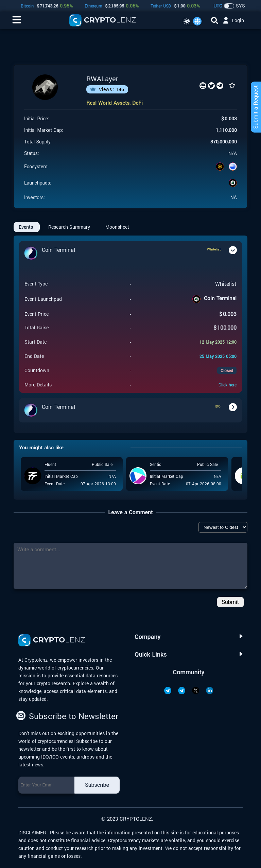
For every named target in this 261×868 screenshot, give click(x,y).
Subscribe (97, 785)
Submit (230, 602)
